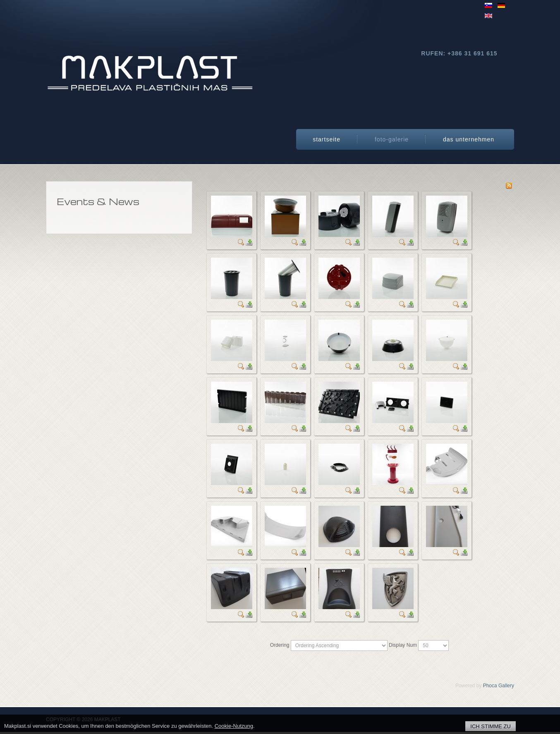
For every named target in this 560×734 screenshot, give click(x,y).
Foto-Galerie (392, 139)
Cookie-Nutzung (234, 726)
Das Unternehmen (469, 139)
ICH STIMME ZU (491, 726)
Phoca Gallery (499, 686)
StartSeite (327, 139)
